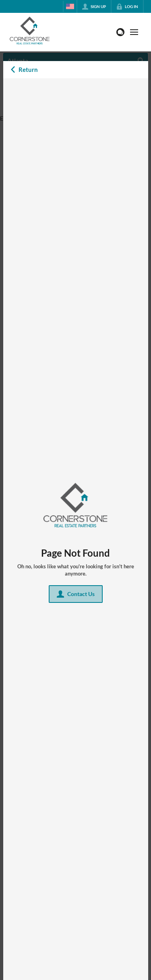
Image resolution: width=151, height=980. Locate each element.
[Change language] (70, 6)
